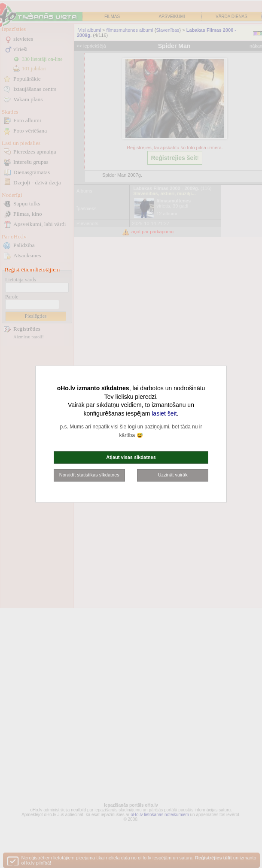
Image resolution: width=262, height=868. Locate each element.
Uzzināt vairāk (173, 475)
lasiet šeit (164, 413)
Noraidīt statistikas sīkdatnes (89, 475)
